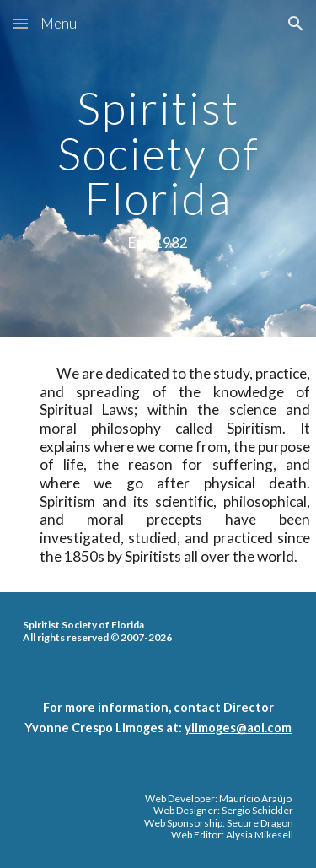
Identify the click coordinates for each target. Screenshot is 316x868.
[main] (158, 169)
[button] (20, 23)
